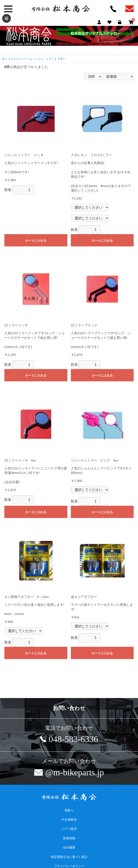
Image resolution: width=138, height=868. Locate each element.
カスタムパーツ (20, 59)
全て (5, 59)
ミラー (61, 59)
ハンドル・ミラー (43, 59)
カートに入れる (36, 240)
